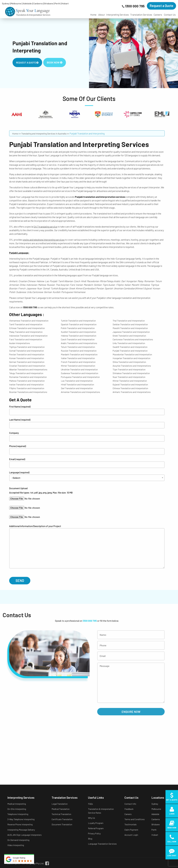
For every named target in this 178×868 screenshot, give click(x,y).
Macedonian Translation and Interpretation (132, 354)
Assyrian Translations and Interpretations (132, 366)
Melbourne (16, 3)
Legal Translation (60, 804)
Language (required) (87, 475)
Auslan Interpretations (20, 343)
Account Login (131, 835)
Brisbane (49, 3)
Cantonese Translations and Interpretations (133, 339)
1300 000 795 (135, 6)
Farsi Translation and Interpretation (26, 339)
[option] (89, 53)
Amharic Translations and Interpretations (132, 392)
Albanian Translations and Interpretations (28, 369)
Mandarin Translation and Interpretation (79, 354)
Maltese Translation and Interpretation (27, 381)
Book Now (55, 62)
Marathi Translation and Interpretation (130, 328)
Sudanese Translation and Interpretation (80, 373)
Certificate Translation (62, 819)
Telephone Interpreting (18, 814)
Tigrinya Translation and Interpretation (27, 347)
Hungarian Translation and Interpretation (131, 358)
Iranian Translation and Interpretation (26, 384)
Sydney (6, 3)
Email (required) (87, 463)
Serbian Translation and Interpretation (130, 324)
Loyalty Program (96, 823)
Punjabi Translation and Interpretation (130, 351)
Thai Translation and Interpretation (129, 321)
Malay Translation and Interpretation (26, 332)
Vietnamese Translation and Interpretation (29, 321)
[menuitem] (93, 13)
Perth (57, 3)
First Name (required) (87, 410)
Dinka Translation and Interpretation (129, 362)
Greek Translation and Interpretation (129, 336)
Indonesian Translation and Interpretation (28, 336)
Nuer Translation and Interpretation (129, 377)
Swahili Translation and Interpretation (130, 347)
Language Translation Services (102, 844)
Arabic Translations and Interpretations (79, 343)
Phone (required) (87, 450)
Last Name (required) (87, 423)
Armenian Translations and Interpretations (80, 392)
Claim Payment (131, 830)
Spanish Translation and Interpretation (79, 324)
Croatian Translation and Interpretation (27, 366)
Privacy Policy (94, 833)
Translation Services (141, 15)
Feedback (129, 809)
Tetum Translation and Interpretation (78, 347)
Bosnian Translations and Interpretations (28, 392)
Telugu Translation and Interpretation (26, 373)
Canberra (38, 3)
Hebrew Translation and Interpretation (79, 336)
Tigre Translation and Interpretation (129, 369)
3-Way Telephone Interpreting (21, 819)
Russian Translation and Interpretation (79, 351)
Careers (158, 15)
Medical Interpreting (17, 804)
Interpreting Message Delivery (21, 830)
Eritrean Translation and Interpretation (27, 328)
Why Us (92, 818)
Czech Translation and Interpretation (78, 339)
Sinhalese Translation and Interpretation (131, 373)
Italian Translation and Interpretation (78, 358)
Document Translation (62, 824)
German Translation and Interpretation (27, 362)
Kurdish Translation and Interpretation (79, 332)
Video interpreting (16, 845)
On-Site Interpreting (17, 809)
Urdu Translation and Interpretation (129, 343)
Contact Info (130, 804)
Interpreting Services (118, 15)
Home (93, 15)
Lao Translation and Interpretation (77, 381)
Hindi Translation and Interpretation (77, 384)
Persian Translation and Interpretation (27, 354)
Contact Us (170, 15)
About (102, 15)
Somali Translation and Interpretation (26, 351)
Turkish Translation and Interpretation (78, 321)
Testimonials (131, 824)
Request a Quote (161, 6)
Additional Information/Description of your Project (87, 547)
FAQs (90, 804)
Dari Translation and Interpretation (77, 388)
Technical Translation (61, 814)
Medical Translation (61, 809)
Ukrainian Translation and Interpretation (79, 369)
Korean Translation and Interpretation (27, 358)
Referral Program (96, 828)
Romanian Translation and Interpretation (28, 377)
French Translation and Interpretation (78, 362)
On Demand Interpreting (18, 840)
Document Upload (87, 493)
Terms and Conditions (135, 819)
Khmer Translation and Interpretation (78, 366)
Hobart (65, 3)
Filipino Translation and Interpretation (27, 388)
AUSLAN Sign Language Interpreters (24, 835)
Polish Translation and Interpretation (78, 328)
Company (87, 437)
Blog (90, 839)
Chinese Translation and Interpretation (130, 388)
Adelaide (27, 3)
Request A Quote (27, 62)
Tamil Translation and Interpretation (26, 324)
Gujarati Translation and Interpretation (130, 384)
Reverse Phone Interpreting (20, 824)
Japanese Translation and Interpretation (131, 332)
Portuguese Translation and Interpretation (80, 377)
